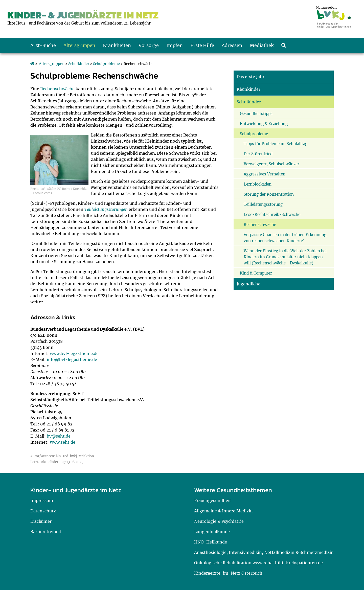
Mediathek (262, 45)
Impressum (42, 501)
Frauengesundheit (213, 501)
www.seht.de (63, 442)
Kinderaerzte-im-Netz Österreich (228, 573)
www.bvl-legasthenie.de (74, 353)
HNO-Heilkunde (211, 542)
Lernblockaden (258, 184)
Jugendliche (248, 284)
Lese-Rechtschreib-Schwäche (272, 214)
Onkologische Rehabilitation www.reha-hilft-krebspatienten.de (258, 563)
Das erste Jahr (251, 77)
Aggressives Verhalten (265, 174)
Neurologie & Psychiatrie (219, 521)
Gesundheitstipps (256, 114)
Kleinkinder (248, 89)
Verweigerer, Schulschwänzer (271, 164)
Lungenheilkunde (212, 532)
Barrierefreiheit (46, 532)
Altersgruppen (79, 45)
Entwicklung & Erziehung (264, 124)
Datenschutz (43, 511)
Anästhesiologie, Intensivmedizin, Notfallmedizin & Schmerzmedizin (264, 552)
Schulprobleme (106, 64)
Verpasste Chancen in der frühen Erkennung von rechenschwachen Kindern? (285, 238)
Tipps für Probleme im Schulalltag (276, 144)
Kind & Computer (256, 273)
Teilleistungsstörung (263, 204)
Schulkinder (79, 64)
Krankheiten (117, 45)
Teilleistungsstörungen (106, 209)
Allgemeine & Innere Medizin (223, 511)
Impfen (175, 45)
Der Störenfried (258, 154)
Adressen (232, 45)
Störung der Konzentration (269, 194)
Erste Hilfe (202, 45)
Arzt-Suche (43, 45)
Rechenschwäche (57, 89)
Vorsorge (149, 45)
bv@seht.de (59, 436)
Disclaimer (41, 521)
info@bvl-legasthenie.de (72, 359)
